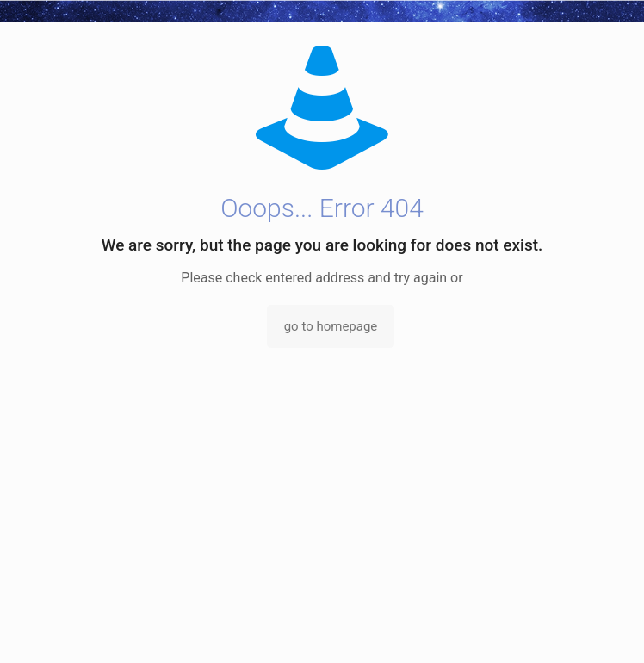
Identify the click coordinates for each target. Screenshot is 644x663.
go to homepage (331, 326)
